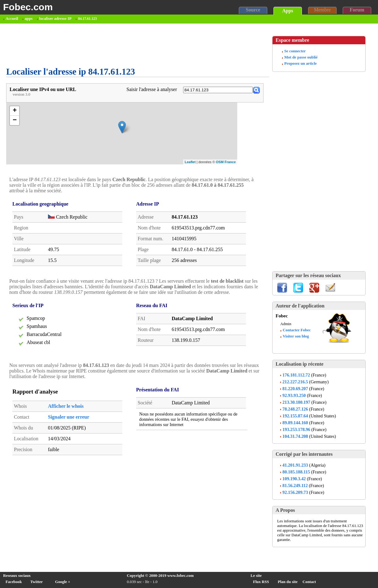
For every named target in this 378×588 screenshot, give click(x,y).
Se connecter (295, 51)
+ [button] (15, 111)
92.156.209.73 (295, 492)
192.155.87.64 (295, 416)
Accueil (12, 19)
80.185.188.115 (296, 472)
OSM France (226, 162)
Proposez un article (301, 63)
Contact (309, 582)
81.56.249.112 (295, 486)
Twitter (37, 582)
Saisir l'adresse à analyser (152, 89)
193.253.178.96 (296, 429)
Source (253, 10)
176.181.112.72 (296, 375)
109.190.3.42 (294, 479)
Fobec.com (28, 7)
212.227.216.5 (295, 382)
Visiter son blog (296, 336)
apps (29, 19)
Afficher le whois (66, 406)
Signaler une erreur (69, 417)
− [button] (15, 120)
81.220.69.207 (295, 389)
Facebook (14, 582)
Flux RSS (261, 582)
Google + (63, 582)
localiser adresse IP (56, 19)
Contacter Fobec (297, 330)
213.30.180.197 (296, 402)
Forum (357, 10)
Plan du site (288, 582)
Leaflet (190, 162)
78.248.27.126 (295, 409)
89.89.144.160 (295, 423)
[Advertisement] (119, 45)
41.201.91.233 (295, 465)
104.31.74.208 (295, 436)
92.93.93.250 (294, 395)
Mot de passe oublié (301, 57)
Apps (288, 11)
